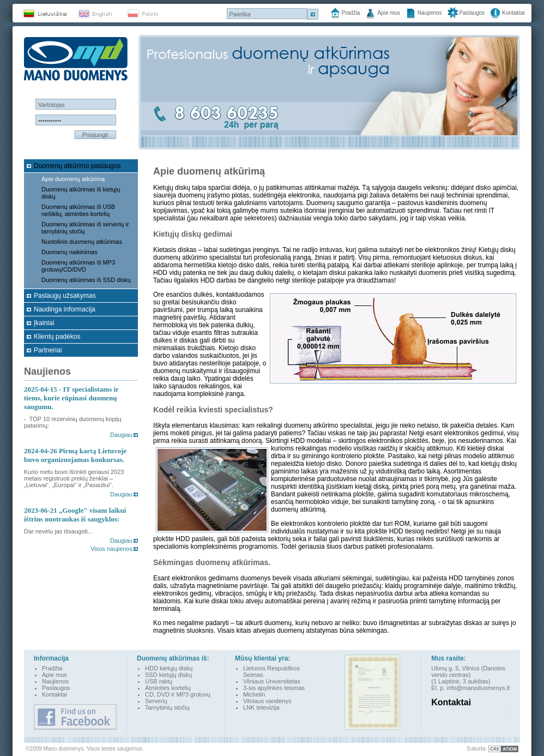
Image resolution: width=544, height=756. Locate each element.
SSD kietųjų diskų (168, 675)
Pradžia (351, 13)
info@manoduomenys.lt (478, 688)
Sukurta (476, 749)
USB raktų (159, 681)
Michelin (254, 694)
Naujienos (430, 13)
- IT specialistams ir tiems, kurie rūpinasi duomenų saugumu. (71, 398)
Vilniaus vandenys (267, 701)
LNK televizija (261, 707)
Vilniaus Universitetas (272, 681)
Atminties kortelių (168, 688)
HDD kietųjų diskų (169, 668)
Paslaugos (472, 13)
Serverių (156, 701)
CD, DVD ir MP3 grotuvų (178, 694)
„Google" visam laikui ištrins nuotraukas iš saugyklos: (75, 515)
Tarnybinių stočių (167, 707)
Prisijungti (95, 135)
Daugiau (121, 435)
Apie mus (389, 13)
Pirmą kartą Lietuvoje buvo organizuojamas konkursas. (75, 455)
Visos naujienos (111, 549)
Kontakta (54, 694)
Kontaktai (513, 13)
